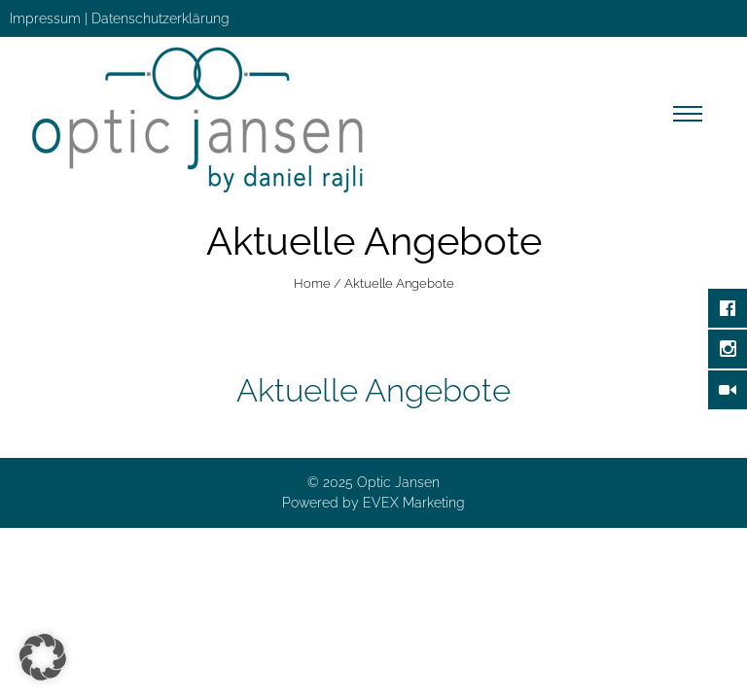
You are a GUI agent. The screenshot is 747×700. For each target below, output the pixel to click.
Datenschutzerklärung (160, 18)
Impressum (45, 18)
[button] (43, 657)
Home (312, 283)
